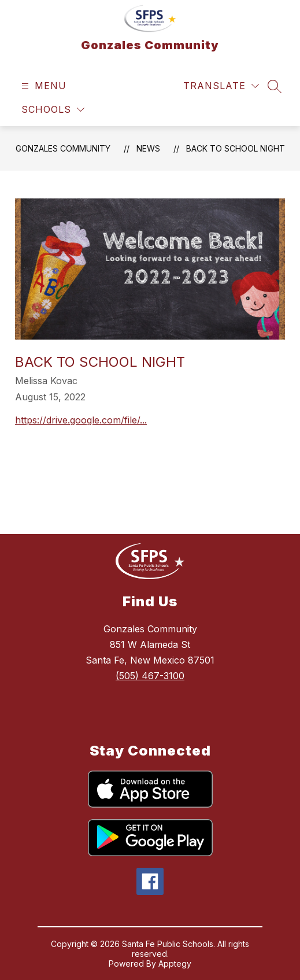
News (148, 148)
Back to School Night (236, 148)
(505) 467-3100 (150, 676)
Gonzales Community (63, 148)
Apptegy (175, 964)
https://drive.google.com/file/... (81, 420)
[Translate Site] (221, 86)
